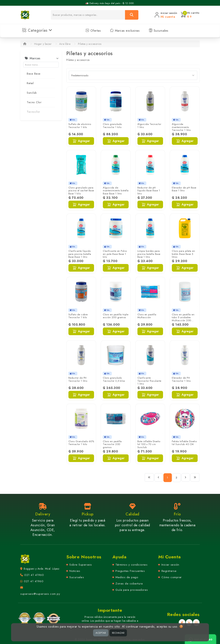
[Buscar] (132, 15)
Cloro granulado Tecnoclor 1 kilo (112, 126)
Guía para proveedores (132, 590)
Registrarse (169, 571)
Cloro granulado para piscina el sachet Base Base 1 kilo (81, 191)
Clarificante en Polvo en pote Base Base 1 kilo (115, 254)
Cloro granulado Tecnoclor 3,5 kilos (114, 379)
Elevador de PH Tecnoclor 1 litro (181, 379)
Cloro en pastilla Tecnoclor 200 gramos (112, 444)
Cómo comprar (172, 577)
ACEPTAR (101, 633)
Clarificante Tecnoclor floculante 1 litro (149, 381)
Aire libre (65, 44)
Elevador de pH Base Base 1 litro (184, 189)
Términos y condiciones (131, 565)
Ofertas (93, 31)
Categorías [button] (37, 30)
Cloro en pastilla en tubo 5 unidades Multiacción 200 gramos (183, 319)
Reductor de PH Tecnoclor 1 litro (78, 379)
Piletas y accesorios (90, 44)
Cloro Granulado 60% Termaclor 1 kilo (81, 443)
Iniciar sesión (170, 565)
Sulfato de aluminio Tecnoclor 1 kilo (80, 126)
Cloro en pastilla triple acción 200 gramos (116, 316)
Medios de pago (127, 577)
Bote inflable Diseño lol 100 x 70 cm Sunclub (149, 444)
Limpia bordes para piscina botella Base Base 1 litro (149, 254)
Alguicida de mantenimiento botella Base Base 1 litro (116, 191)
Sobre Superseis (81, 565)
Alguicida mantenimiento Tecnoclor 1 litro (181, 127)
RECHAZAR (118, 633)
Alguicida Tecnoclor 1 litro (149, 126)
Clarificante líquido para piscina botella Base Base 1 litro (80, 254)
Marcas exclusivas (125, 31)
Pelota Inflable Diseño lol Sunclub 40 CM (184, 443)
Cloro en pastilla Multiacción (147, 316)
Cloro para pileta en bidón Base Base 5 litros (183, 254)
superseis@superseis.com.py (40, 594)
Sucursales (159, 31)
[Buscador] (88, 15)
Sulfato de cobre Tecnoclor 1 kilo (78, 316)
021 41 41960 (34, 575)
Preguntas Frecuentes (130, 571)
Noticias (75, 571)
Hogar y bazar (43, 44)
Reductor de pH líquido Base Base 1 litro (149, 191)
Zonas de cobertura (129, 584)
